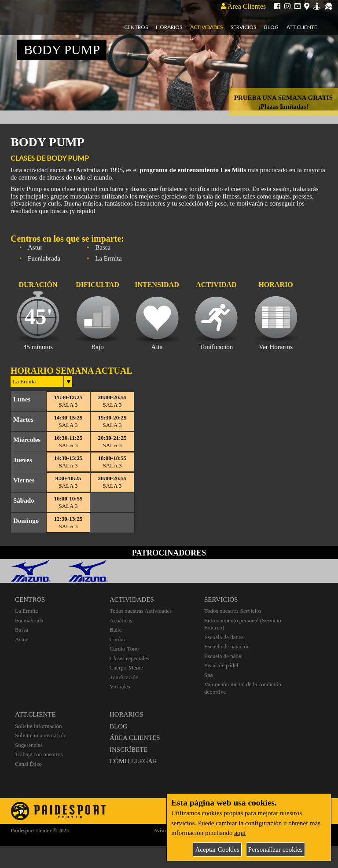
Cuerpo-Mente (126, 668)
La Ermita (26, 611)
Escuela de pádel (223, 656)
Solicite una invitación (41, 735)
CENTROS (30, 600)
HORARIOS (127, 714)
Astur (21, 639)
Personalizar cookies (276, 850)
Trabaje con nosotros (39, 754)
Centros (136, 27)
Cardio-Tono (124, 649)
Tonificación (124, 677)
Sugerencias (29, 745)
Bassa (22, 630)
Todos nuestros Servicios (233, 611)
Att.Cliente (302, 27)
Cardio (117, 639)
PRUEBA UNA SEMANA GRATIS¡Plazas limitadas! (283, 102)
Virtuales (120, 686)
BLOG (119, 726)
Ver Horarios (276, 347)
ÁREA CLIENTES (135, 738)
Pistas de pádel (221, 665)
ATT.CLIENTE (35, 714)
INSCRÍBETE (129, 750)
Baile (116, 630)
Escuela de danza (224, 637)
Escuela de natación (227, 646)
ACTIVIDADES (132, 600)
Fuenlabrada (29, 620)
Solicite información (39, 726)
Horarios (169, 27)
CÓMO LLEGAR (133, 761)
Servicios (243, 27)
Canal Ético (28, 764)
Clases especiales (129, 658)
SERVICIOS (221, 600)
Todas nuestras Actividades (141, 611)
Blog (271, 27)
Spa (209, 675)
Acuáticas (121, 620)
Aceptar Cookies (217, 850)
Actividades (206, 27)
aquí (240, 833)
